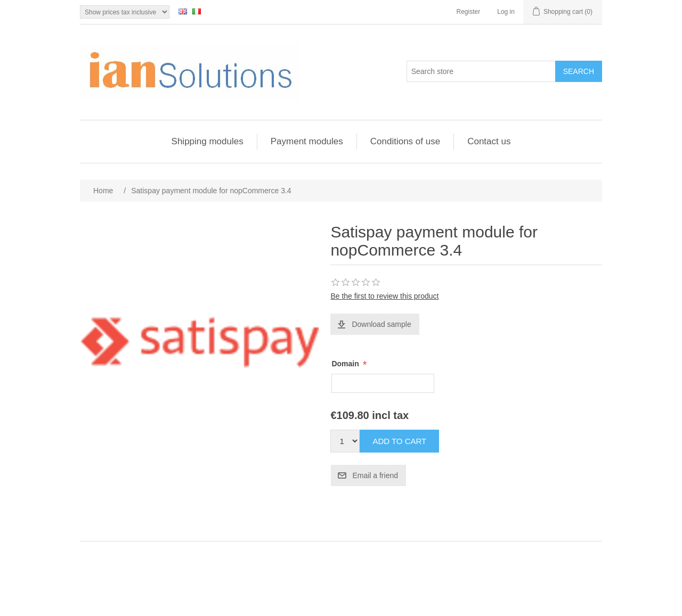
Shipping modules (208, 141)
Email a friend (375, 475)
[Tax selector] (125, 12)
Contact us (489, 141)
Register (469, 12)
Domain (346, 364)
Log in (506, 12)
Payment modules (307, 141)
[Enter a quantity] (345, 441)
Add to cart (399, 441)
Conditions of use (405, 141)
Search (579, 71)
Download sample (381, 324)
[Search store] (481, 71)
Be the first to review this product (384, 296)
